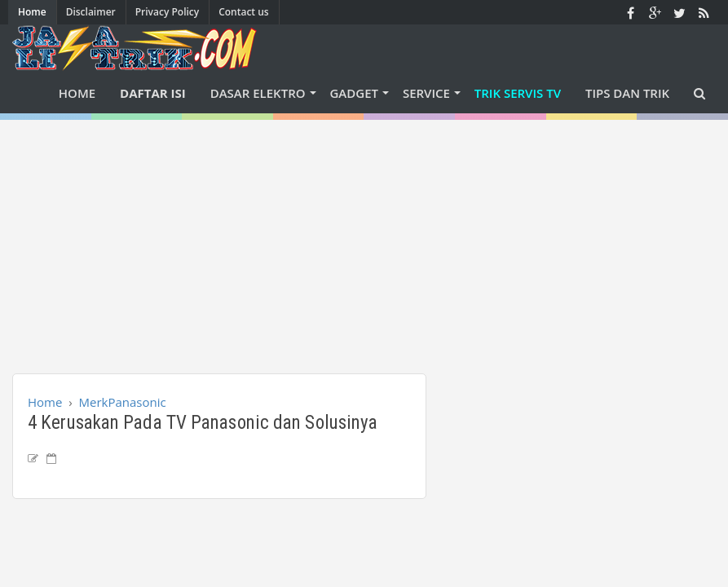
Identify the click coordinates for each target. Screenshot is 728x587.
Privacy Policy (168, 12)
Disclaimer (91, 12)
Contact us (244, 12)
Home (32, 12)
